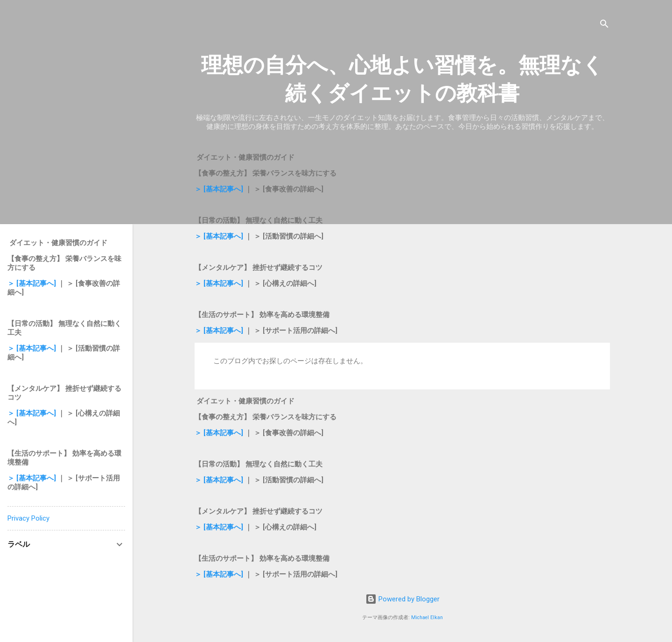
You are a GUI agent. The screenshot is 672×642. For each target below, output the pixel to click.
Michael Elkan (427, 617)
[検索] (604, 25)
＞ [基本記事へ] (220, 189)
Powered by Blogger (402, 599)
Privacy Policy (28, 518)
